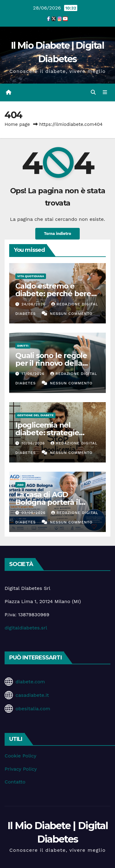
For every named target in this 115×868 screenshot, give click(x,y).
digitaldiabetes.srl (26, 628)
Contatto (15, 782)
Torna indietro (57, 234)
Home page (17, 124)
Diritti (23, 346)
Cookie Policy (20, 756)
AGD (20, 485)
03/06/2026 (34, 513)
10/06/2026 (34, 443)
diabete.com (30, 682)
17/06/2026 (34, 374)
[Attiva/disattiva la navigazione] (105, 92)
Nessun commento (71, 314)
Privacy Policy (21, 769)
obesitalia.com (33, 709)
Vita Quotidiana (31, 276)
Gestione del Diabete (35, 415)
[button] (93, 92)
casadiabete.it (32, 695)
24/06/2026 (34, 304)
